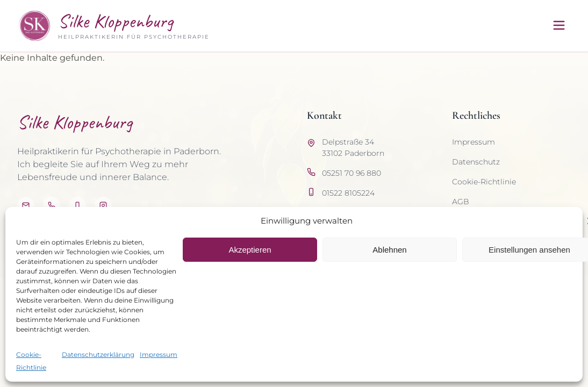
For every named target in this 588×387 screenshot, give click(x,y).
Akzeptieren (250, 250)
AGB (461, 202)
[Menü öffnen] (559, 26)
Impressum (159, 354)
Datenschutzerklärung (98, 354)
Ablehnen (389, 250)
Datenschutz (476, 162)
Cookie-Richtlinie (484, 182)
